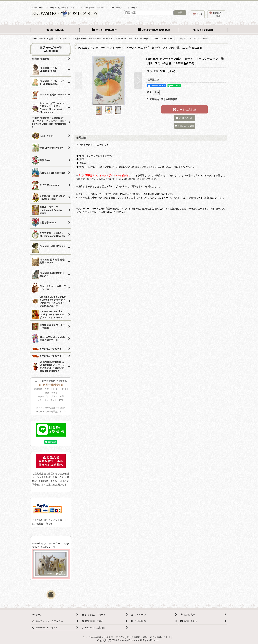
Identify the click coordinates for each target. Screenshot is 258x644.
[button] (79, 80)
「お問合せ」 (44, 481)
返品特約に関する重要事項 (162, 99)
